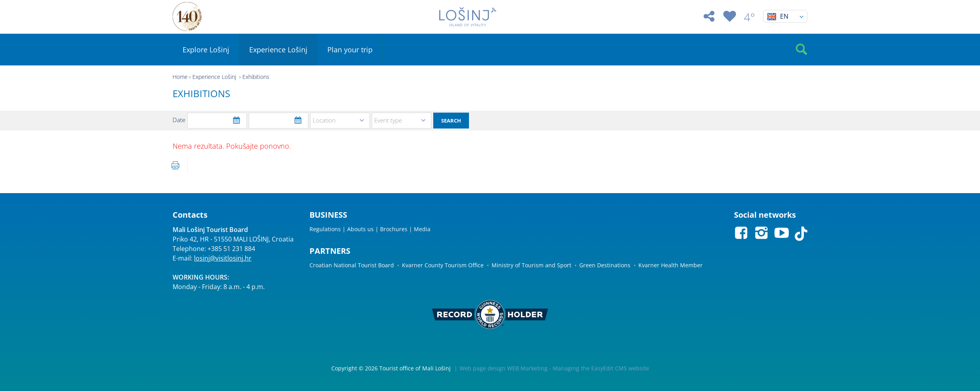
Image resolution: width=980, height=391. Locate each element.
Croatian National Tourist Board (352, 265)
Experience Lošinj (278, 50)
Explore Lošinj (206, 50)
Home (180, 77)
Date (179, 120)
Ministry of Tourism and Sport (531, 265)
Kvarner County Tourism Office (443, 265)
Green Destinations (605, 265)
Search (451, 121)
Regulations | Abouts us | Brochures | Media (370, 229)
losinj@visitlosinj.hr (223, 258)
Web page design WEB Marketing (503, 368)
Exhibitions (256, 77)
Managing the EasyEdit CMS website (601, 368)
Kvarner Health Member (671, 265)
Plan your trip (350, 50)
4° (749, 17)
